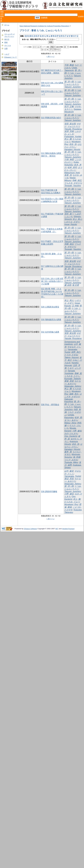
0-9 (26, 36)
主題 (6, 48)
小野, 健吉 (77, 431)
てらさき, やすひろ (73, 183)
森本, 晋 (68, 452)
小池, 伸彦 (69, 159)
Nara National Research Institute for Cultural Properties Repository (44, 26)
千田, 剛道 (69, 65)
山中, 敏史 (69, 471)
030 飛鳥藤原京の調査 (51, 320)
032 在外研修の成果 (50, 332)
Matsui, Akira (70, 423)
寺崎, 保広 (77, 180)
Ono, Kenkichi (71, 436)
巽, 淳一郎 (69, 82)
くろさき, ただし (72, 376)
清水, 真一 (69, 214)
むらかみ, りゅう (72, 502)
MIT (57, 529)
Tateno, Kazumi (71, 357)
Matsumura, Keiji (72, 173)
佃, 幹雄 (77, 457)
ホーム (7, 25)
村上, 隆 (68, 139)
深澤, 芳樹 (69, 131)
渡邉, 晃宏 (69, 381)
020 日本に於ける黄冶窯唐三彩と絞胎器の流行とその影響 (52, 281)
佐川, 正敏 (69, 107)
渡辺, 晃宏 (69, 479)
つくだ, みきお (71, 460)
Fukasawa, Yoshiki (73, 137)
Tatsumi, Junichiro (72, 87)
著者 (6, 42)
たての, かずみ (71, 355)
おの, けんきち (71, 433)
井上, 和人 (77, 219)
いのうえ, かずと (72, 222)
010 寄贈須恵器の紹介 (51, 118)
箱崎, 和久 (74, 394)
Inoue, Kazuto (71, 224)
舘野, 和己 (76, 352)
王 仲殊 (75, 306)
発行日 (7, 39)
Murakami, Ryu (71, 504)
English (81, 16)
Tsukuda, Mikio (71, 462)
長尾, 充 (68, 175)
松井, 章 (78, 418)
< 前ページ (51, 56)
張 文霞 (76, 285)
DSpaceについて (11, 57)
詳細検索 (44, 18)
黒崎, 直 (78, 373)
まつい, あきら (71, 420)
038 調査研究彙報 (49, 492)
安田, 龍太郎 (70, 124)
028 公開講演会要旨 (50, 307)
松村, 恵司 (72, 167)
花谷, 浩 (73, 144)
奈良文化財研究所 (2, 16)
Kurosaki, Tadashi (72, 379)
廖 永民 (68, 285)
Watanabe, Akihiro (73, 386)
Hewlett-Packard (68, 529)
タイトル (8, 45)
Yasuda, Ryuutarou (73, 129)
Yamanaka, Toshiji (73, 476)
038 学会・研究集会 (50, 405)
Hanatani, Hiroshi (72, 149)
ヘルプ (7, 54)
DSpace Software (30, 529)
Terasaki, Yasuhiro (73, 186)
